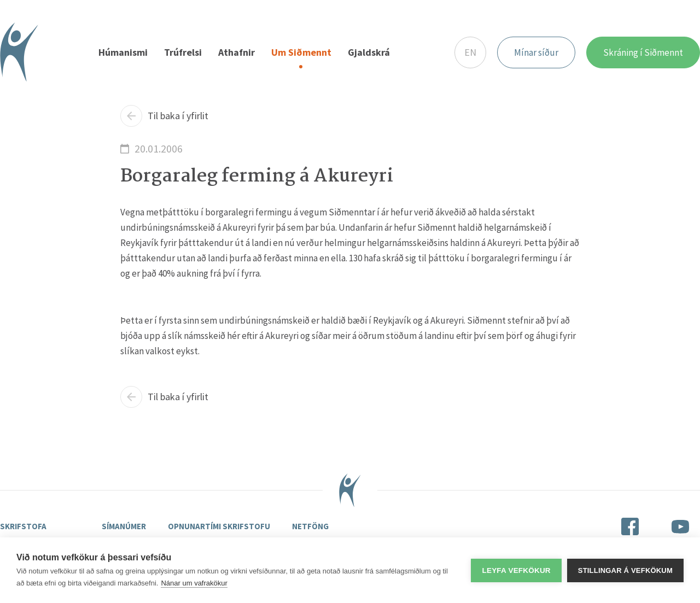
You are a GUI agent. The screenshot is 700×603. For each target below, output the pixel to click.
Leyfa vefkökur (516, 570)
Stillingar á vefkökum (625, 570)
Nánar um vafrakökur (194, 583)
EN (470, 52)
